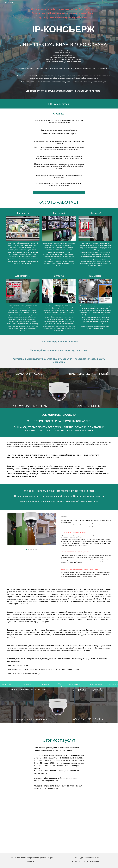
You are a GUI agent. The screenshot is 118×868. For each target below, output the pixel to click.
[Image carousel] (32, 531)
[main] (64, 14)
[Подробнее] (59, 193)
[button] (116, 3)
